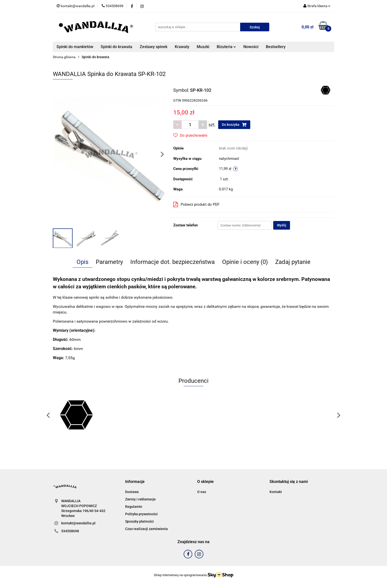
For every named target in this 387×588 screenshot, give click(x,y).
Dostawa (132, 492)
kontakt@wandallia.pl (78, 523)
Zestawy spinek (154, 47)
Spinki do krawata (116, 47)
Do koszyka (234, 125)
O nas (202, 492)
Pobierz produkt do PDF (196, 204)
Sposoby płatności (139, 521)
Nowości (251, 47)
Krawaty (182, 47)
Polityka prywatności (141, 514)
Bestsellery (276, 47)
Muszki (203, 47)
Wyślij (282, 225)
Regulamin (134, 507)
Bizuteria (226, 47)
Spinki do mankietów (75, 47)
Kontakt (276, 492)
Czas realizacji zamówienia (146, 529)
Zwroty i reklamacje (140, 499)
